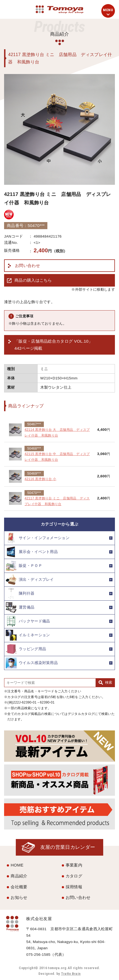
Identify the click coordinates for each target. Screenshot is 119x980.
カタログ (74, 876)
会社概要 (19, 887)
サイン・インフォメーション (38, 538)
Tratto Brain (71, 973)
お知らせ (19, 897)
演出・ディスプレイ (30, 580)
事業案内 (74, 865)
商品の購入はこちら (33, 280)
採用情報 (74, 887)
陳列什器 (20, 594)
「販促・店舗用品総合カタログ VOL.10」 (54, 345)
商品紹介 (19, 876)
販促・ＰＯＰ (24, 566)
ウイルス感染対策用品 (32, 663)
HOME (17, 865)
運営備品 (20, 607)
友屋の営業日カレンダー (68, 847)
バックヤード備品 (28, 621)
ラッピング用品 (26, 649)
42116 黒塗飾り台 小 (40, 479)
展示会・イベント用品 (32, 552)
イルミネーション (28, 635)
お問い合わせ (28, 265)
